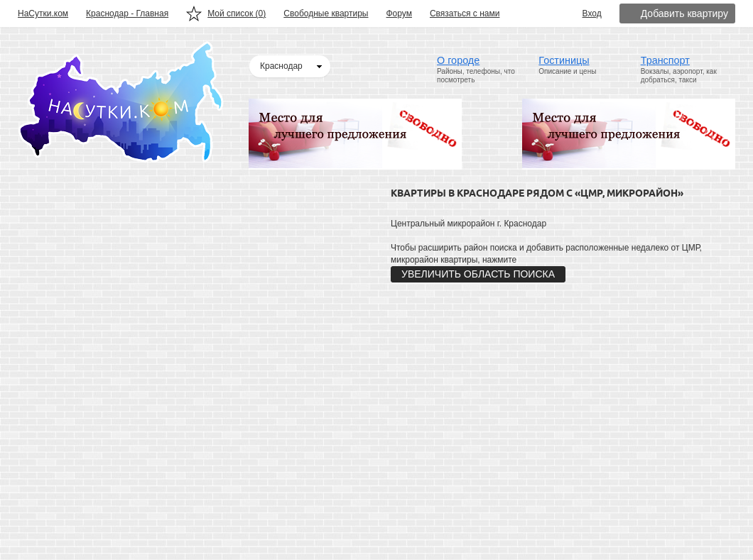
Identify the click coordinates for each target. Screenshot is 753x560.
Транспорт (665, 60)
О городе (458, 60)
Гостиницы (564, 60)
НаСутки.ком (43, 13)
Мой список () (237, 13)
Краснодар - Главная (127, 13)
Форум (399, 13)
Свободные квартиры (326, 13)
